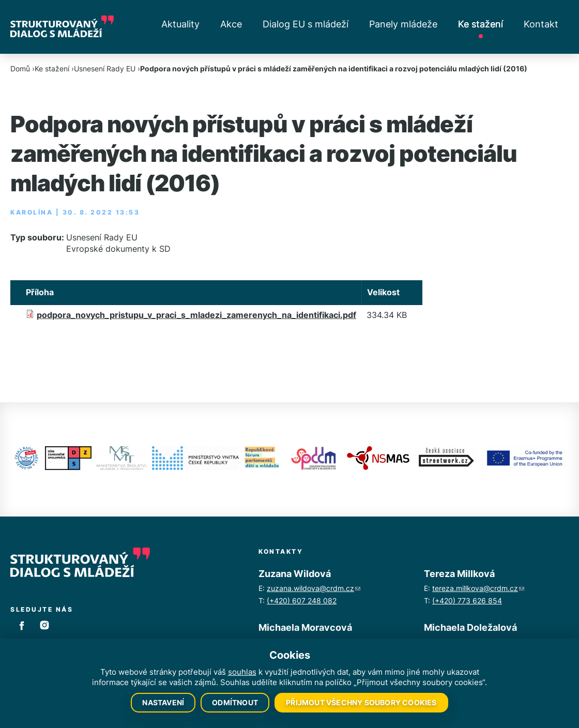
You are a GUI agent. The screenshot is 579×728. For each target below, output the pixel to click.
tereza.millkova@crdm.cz (478, 588)
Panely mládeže (403, 24)
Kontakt (541, 24)
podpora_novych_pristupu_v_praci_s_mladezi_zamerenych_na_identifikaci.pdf (196, 315)
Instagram (44, 625)
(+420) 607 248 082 (302, 601)
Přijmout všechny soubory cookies (361, 702)
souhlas (242, 672)
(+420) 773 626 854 (467, 601)
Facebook (22, 625)
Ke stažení (481, 24)
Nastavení (163, 702)
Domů (20, 69)
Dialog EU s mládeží (306, 24)
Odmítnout (235, 702)
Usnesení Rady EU (105, 69)
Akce (231, 24)
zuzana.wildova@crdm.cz (314, 588)
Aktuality (180, 24)
